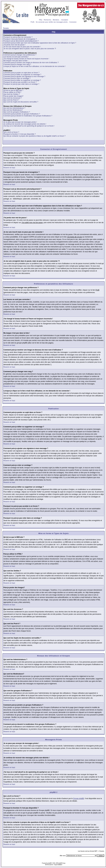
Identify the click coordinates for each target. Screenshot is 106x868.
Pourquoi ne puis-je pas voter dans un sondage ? (21, 84)
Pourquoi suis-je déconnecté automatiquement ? (21, 41)
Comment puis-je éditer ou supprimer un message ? (22, 75)
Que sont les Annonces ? (13, 98)
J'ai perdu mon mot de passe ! (14, 45)
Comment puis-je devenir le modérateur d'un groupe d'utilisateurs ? (28, 116)
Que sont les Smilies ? (12, 94)
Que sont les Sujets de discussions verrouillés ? (21, 102)
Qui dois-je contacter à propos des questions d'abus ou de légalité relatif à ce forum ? (34, 136)
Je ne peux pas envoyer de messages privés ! (20, 122)
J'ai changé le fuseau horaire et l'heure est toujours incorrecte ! (26, 59)
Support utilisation (58, 865)
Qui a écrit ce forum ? (11, 132)
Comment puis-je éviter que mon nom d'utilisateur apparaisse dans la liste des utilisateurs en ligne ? (40, 43)
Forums (6, 28)
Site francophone (49, 865)
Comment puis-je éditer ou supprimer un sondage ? (22, 80)
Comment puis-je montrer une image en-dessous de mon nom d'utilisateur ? (31, 63)
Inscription (65, 20)
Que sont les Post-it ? (11, 100)
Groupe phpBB (78, 798)
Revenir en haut (9, 168)
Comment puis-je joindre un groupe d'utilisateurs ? (22, 114)
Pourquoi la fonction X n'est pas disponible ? (20, 134)
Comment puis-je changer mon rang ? (17, 64)
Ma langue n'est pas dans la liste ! (16, 61)
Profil (32, 22)
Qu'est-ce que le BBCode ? (13, 90)
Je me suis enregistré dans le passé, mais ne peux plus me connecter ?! (30, 49)
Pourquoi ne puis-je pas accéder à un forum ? (20, 82)
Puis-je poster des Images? (13, 96)
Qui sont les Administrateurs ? (14, 108)
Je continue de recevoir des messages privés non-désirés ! (25, 124)
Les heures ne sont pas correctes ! (16, 57)
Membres (56, 20)
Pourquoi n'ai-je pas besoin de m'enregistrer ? (20, 39)
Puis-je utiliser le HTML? (12, 92)
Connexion (73, 22)
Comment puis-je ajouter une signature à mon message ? (24, 76)
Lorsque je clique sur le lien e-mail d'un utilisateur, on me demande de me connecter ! (34, 66)
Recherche (47, 20)
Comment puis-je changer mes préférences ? (20, 55)
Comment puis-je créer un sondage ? (17, 78)
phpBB (50, 863)
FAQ (40, 20)
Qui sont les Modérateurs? (13, 110)
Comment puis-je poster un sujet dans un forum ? (21, 73)
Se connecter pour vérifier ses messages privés (52, 22)
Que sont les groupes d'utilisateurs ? (17, 112)
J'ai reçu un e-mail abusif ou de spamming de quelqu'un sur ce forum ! (29, 126)
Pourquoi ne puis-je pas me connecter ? (18, 37)
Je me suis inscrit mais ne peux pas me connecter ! (22, 47)
